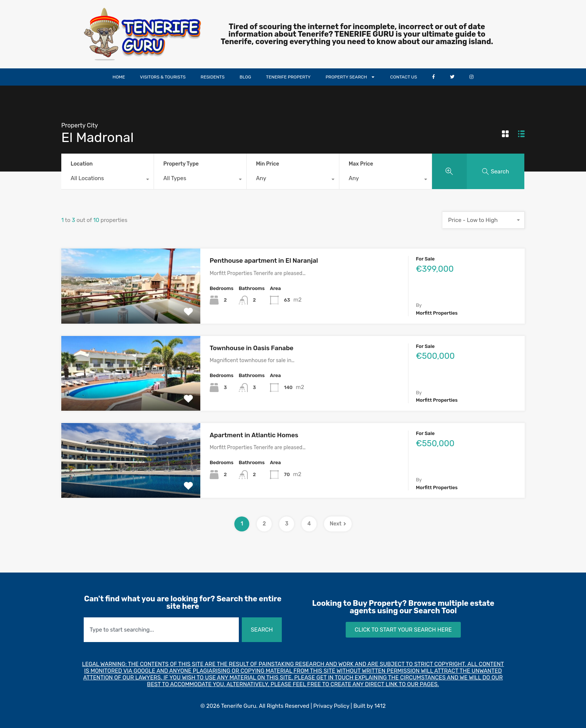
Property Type (181, 164)
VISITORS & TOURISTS (163, 77)
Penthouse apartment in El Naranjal (264, 260)
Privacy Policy (331, 706)
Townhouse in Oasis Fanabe (252, 348)
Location (82, 164)
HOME (119, 77)
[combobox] (107, 180)
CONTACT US (404, 77)
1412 (380, 706)
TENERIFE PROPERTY (288, 77)
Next (338, 524)
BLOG (245, 77)
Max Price (361, 164)
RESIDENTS (213, 77)
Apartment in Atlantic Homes (254, 435)
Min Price (268, 164)
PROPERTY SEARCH (350, 77)
